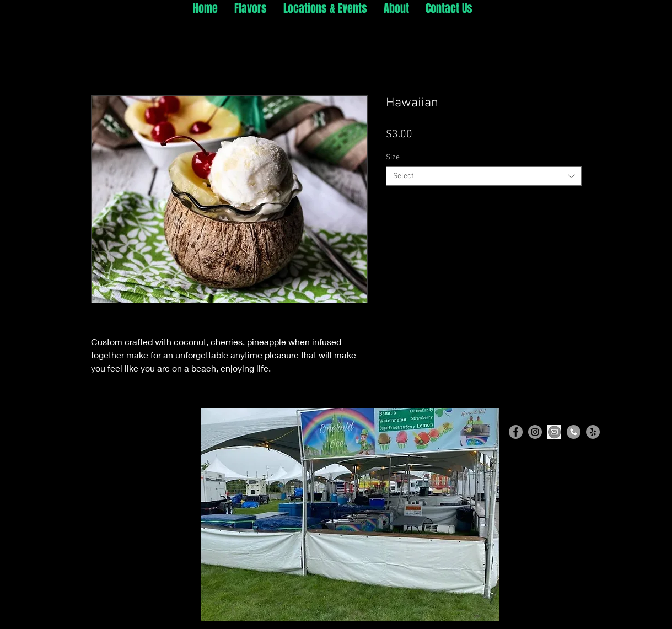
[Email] (554, 432)
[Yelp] (593, 432)
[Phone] (574, 432)
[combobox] (484, 176)
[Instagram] (535, 432)
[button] (350, 514)
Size (393, 157)
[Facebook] (516, 432)
